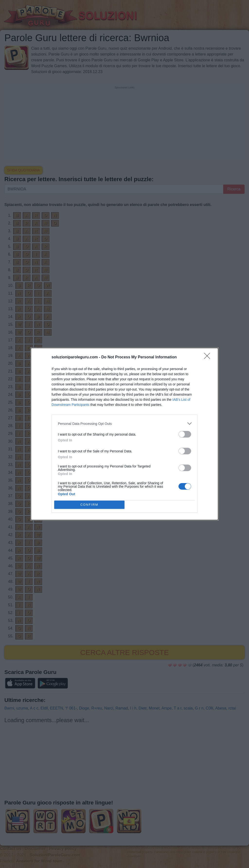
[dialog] (124, 434)
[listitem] (124, 424)
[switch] (185, 434)
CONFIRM (89, 505)
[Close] (209, 357)
